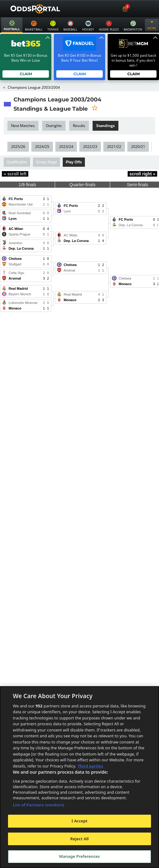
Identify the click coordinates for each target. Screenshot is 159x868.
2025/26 (18, 147)
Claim (26, 74)
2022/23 (90, 147)
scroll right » (142, 174)
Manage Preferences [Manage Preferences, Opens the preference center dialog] (79, 856)
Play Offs (74, 162)
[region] (79, 777)
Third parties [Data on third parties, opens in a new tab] (91, 766)
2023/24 (66, 147)
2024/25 (42, 147)
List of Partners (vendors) (39, 805)
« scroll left (15, 174)
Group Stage (46, 162)
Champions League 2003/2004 (34, 87)
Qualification (17, 162)
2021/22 (113, 147)
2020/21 (137, 147)
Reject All (80, 839)
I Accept (79, 821)
